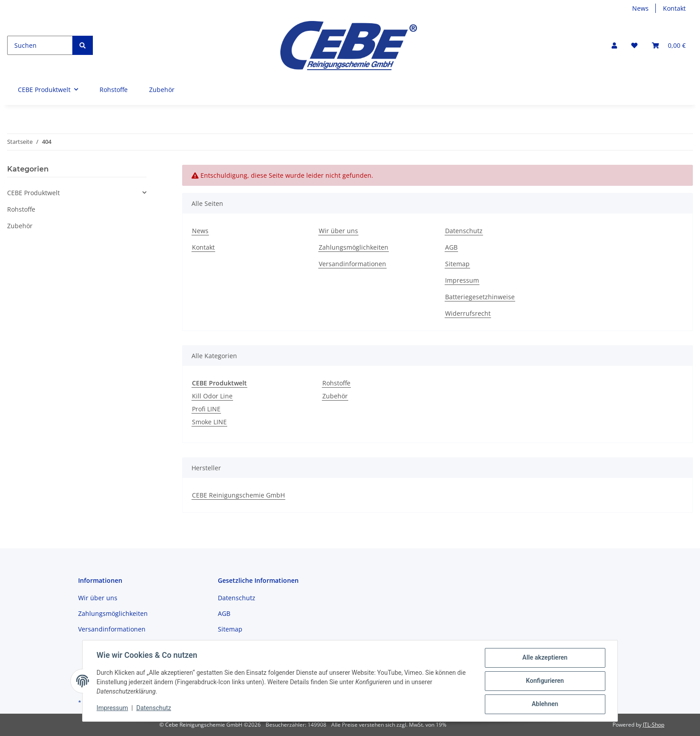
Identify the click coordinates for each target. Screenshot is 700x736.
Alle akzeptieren (544, 658)
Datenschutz (464, 231)
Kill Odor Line (212, 396)
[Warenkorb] (669, 45)
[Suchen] (40, 45)
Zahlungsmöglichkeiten (354, 247)
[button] (614, 45)
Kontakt (674, 8)
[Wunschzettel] (634, 45)
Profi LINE (206, 409)
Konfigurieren (544, 681)
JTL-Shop (654, 725)
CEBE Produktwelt (33, 193)
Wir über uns (338, 231)
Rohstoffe (336, 383)
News (640, 8)
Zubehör (335, 396)
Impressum (462, 280)
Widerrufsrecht (468, 313)
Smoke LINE (209, 422)
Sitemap (457, 264)
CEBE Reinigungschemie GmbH (238, 495)
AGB (451, 247)
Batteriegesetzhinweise (480, 297)
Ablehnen (544, 704)
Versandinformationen (352, 264)
